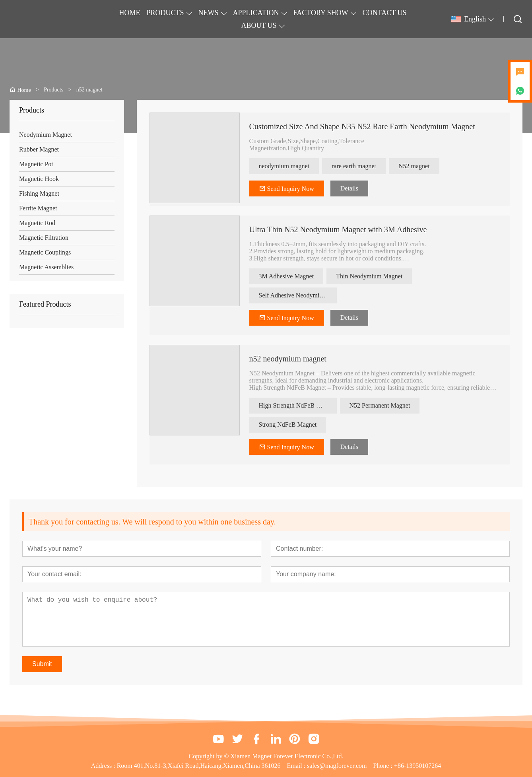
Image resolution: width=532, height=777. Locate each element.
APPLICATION (256, 13)
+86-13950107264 (417, 766)
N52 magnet (414, 166)
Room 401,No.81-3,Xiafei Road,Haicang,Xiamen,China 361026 (199, 766)
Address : (104, 766)
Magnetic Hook (39, 179)
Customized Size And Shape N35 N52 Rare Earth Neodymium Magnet (362, 126)
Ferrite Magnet (38, 208)
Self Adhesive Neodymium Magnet (298, 295)
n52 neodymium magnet (288, 359)
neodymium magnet (284, 166)
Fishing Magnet (39, 193)
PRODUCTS (165, 13)
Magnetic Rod (37, 223)
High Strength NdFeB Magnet (297, 405)
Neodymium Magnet (46, 135)
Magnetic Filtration (44, 238)
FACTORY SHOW (321, 13)
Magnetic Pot (36, 164)
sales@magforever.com (337, 766)
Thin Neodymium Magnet (369, 276)
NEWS (209, 13)
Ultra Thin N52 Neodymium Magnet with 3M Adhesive (338, 229)
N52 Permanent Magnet (380, 405)
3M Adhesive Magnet (286, 276)
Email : (297, 766)
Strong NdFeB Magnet (288, 424)
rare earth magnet (354, 166)
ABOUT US (259, 25)
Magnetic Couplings (45, 252)
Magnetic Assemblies (46, 267)
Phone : (382, 766)
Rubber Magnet (39, 149)
